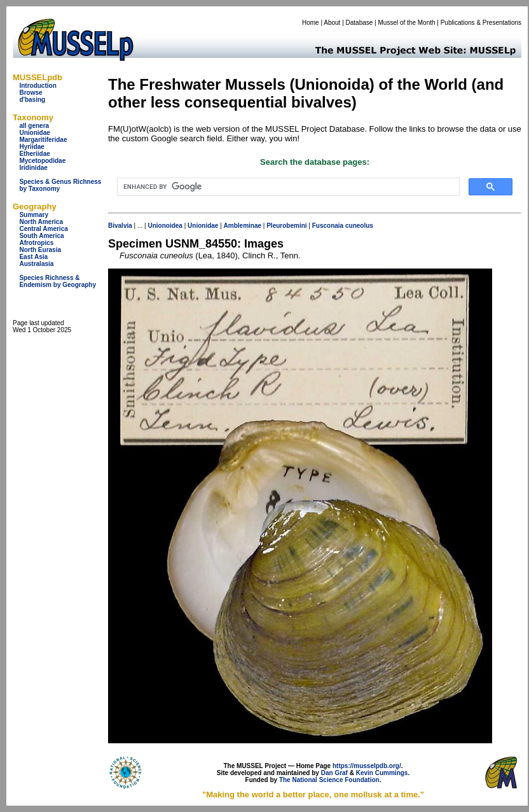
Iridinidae (33, 168)
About (332, 23)
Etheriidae (34, 154)
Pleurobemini (286, 226)
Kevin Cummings (382, 773)
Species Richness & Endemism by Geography (58, 281)
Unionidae (34, 133)
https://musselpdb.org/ (367, 766)
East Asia (33, 257)
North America (41, 222)
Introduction (38, 86)
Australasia (36, 264)
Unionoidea (165, 226)
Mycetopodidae (42, 161)
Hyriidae (31, 147)
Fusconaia (328, 226)
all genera (34, 126)
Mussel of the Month (407, 23)
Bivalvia (120, 226)
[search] (287, 187)
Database (360, 23)
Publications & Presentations (481, 23)
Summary (34, 215)
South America (41, 236)
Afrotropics (36, 243)
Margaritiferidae (43, 140)
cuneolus (359, 226)
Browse (31, 93)
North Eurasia (40, 250)
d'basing (32, 100)
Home (311, 23)
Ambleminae (243, 226)
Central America (43, 229)
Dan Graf (334, 773)
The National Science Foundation (329, 780)
